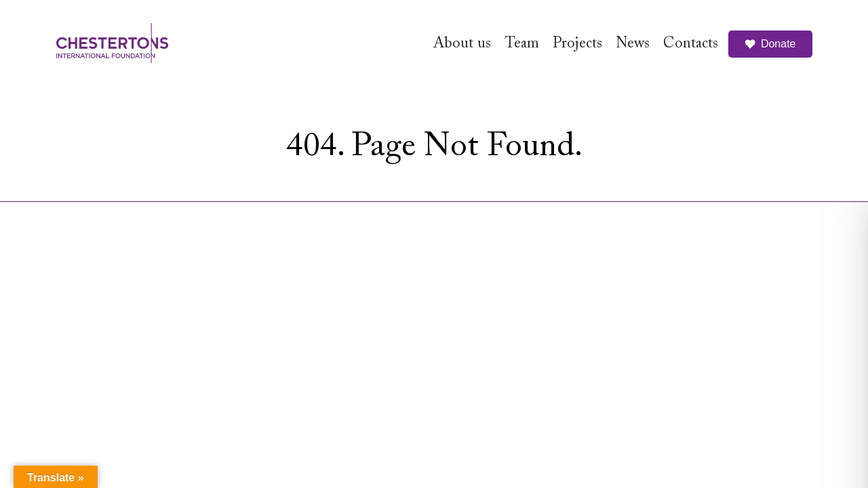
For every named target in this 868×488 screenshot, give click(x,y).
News (633, 44)
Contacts (691, 44)
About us (462, 44)
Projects (577, 44)
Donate (770, 44)
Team (522, 44)
